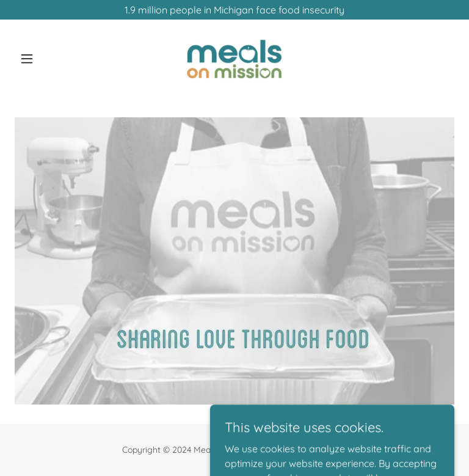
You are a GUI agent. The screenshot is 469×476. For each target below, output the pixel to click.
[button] (48, 59)
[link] (234, 59)
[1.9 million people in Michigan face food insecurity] (234, 10)
